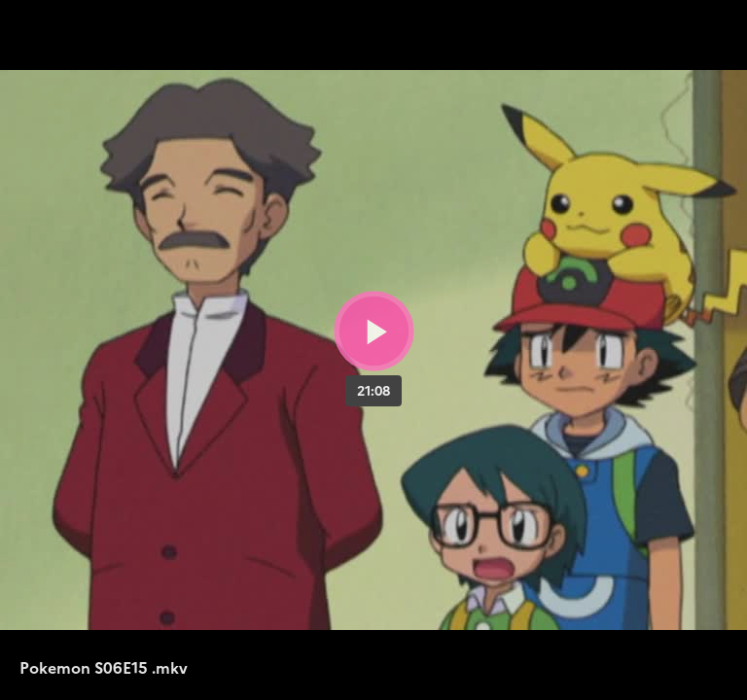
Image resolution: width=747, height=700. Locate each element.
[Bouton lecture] (374, 331)
